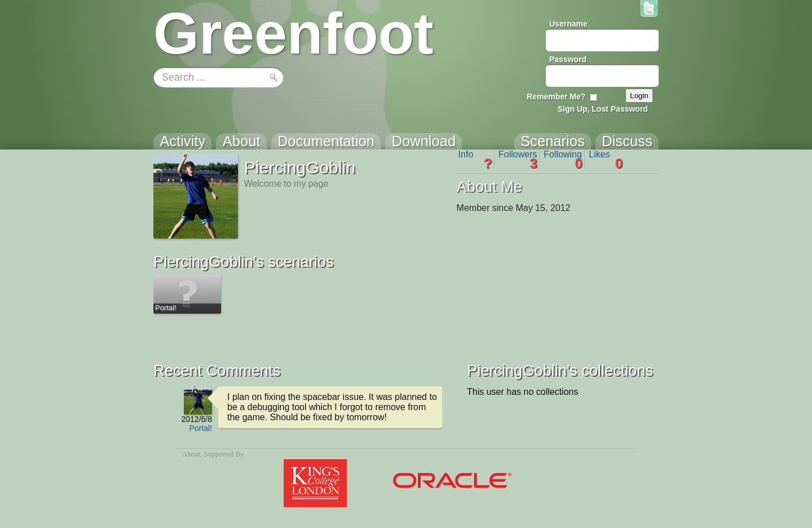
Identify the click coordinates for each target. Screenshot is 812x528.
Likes (606, 160)
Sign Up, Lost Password (603, 109)
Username (568, 24)
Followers (518, 160)
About (191, 454)
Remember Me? (556, 96)
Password (568, 59)
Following (563, 160)
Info (475, 160)
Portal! (201, 428)
